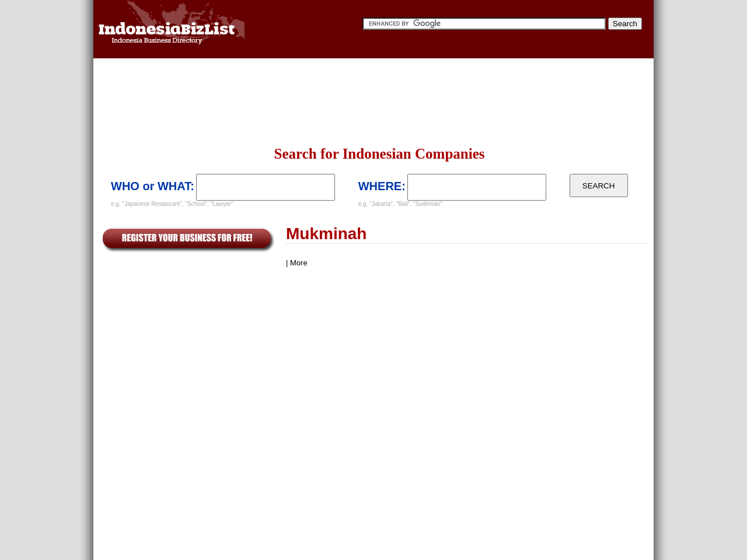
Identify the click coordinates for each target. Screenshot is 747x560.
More (299, 263)
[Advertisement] (373, 102)
